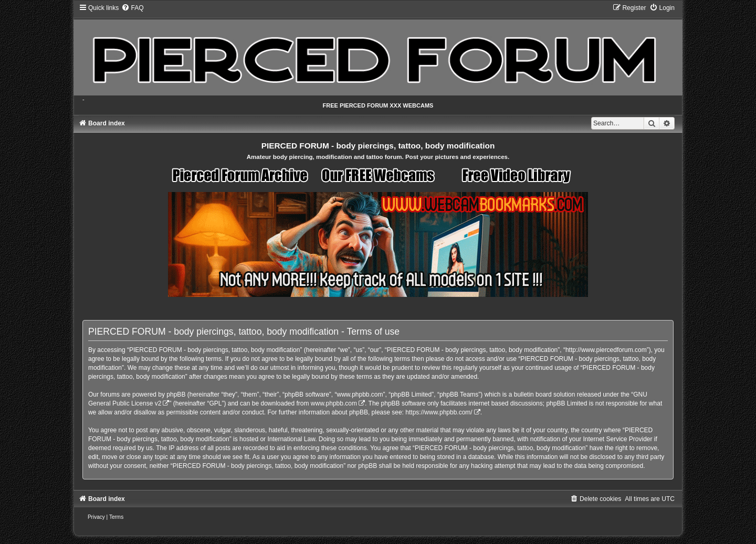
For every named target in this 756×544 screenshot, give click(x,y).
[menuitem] (132, 8)
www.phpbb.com (334, 403)
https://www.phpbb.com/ (439, 412)
